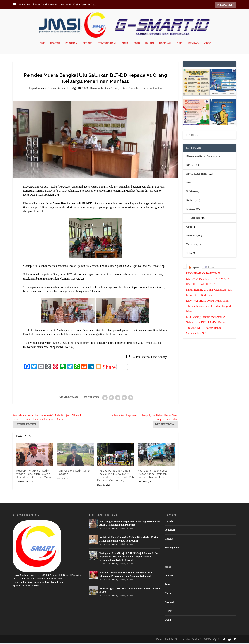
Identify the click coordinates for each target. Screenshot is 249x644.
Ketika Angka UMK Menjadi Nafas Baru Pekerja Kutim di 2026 (130, 591)
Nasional (165, 44)
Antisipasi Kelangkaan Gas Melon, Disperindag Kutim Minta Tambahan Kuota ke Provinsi (129, 540)
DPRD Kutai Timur (197, 174)
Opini (180, 44)
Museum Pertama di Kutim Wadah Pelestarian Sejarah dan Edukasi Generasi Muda (34, 474)
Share (115, 368)
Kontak (55, 44)
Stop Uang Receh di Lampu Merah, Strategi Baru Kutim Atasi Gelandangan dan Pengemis (130, 524)
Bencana (196, 219)
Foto (137, 44)
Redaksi (88, 44)
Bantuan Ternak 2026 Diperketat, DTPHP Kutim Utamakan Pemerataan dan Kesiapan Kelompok (126, 575)
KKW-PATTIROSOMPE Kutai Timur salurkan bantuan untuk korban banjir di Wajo (209, 307)
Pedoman (71, 44)
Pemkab (194, 44)
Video (207, 44)
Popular (196, 268)
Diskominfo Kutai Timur (104, 89)
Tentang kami (107, 44)
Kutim (123, 89)
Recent (211, 268)
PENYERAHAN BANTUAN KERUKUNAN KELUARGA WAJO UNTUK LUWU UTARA (207, 279)
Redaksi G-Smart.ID (59, 89)
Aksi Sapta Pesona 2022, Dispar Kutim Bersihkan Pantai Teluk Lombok (153, 474)
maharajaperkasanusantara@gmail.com (41, 583)
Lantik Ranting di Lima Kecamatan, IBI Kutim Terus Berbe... (61, 5)
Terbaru (144, 89)
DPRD (190, 166)
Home (41, 44)
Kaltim (149, 44)
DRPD (125, 44)
